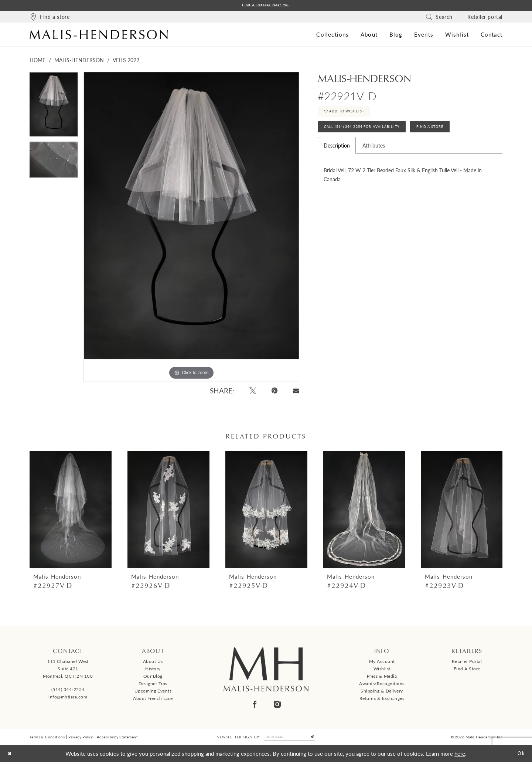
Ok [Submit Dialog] (519, 756)
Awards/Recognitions (382, 685)
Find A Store (456, 134)
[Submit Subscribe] (318, 739)
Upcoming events (153, 692)
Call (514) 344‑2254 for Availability (372, 134)
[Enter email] (290, 739)
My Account (382, 663)
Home (37, 61)
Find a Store (467, 670)
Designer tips (153, 685)
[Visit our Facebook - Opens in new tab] (255, 705)
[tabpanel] (54, 108)
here (460, 756)
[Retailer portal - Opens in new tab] (485, 18)
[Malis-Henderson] (99, 36)
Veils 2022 (126, 61)
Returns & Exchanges (382, 700)
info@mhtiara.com (68, 698)
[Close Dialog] (11, 757)
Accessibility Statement (117, 739)
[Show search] (439, 18)
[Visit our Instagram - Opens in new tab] (277, 705)
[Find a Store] (50, 18)
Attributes (374, 154)
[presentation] (71, 511)
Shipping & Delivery (382, 692)
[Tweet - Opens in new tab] (253, 392)
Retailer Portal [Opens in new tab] (467, 663)
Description (337, 154)
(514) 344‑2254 (68, 690)
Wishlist (382, 670)
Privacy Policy (81, 739)
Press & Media (382, 678)
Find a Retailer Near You (266, 6)
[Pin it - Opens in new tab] (275, 392)
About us (153, 663)
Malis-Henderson (79, 61)
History (153, 670)
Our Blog (153, 678)
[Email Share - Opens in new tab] (296, 392)
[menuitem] (50, 18)
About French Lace (153, 700)
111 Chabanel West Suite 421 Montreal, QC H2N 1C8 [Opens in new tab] (68, 670)
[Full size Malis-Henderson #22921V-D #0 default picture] (191, 228)
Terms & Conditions (47, 739)
